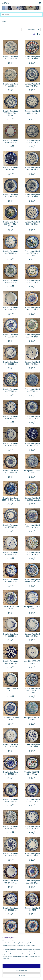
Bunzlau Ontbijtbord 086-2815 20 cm (11, 363)
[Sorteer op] (31, 29)
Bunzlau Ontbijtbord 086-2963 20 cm (11, 309)
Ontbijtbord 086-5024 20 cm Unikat (32, 773)
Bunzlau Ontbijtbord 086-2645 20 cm (11, 746)
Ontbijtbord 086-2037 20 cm (11, 689)
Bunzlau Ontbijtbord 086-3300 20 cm (11, 281)
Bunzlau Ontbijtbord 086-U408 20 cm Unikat (11, 499)
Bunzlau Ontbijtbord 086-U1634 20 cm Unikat (32, 690)
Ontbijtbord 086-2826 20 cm (11, 719)
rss (28, 973)
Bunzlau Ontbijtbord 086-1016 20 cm (11, 909)
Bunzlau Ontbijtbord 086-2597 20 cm (11, 855)
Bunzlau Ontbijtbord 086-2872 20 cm (11, 553)
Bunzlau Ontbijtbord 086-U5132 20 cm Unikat (32, 253)
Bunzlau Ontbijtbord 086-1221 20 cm (32, 882)
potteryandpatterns (8, 955)
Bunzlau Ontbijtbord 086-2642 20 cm (32, 855)
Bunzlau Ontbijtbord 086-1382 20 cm (32, 85)
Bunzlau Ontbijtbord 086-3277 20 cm (11, 196)
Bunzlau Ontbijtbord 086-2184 (32, 909)
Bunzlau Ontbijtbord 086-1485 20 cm (11, 773)
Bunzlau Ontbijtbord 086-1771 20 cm (11, 581)
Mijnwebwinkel (25, 976)
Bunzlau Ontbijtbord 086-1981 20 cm (11, 526)
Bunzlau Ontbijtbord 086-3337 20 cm (32, 309)
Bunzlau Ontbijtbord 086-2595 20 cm (11, 336)
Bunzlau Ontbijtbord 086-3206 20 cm (32, 169)
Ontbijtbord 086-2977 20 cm (32, 662)
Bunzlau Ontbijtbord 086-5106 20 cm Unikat (32, 499)
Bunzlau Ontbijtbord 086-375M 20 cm (11, 882)
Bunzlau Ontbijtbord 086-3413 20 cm (11, 252)
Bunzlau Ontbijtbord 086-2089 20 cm (11, 827)
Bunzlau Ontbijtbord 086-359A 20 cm (32, 746)
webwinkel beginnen (35, 973)
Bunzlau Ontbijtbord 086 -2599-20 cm (11, 936)
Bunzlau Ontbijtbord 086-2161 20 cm (32, 141)
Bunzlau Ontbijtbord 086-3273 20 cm (11, 390)
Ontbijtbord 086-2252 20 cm (32, 719)
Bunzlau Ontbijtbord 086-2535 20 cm (11, 141)
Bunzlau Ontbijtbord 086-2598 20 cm (32, 936)
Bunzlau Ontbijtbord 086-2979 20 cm (32, 363)
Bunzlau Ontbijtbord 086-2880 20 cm (11, 635)
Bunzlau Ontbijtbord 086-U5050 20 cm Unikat (11, 113)
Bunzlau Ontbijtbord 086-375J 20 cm (11, 662)
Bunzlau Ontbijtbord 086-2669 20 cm (32, 336)
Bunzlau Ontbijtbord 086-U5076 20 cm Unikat (11, 224)
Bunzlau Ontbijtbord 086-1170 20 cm (32, 553)
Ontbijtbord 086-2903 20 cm (11, 608)
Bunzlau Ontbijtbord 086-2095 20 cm (11, 417)
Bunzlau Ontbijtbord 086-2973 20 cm (11, 472)
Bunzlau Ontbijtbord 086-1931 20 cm (11, 445)
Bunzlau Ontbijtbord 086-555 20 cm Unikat (32, 581)
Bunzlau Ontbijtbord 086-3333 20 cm (32, 281)
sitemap (24, 973)
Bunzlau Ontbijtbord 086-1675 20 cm (32, 417)
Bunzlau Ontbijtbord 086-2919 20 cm (32, 635)
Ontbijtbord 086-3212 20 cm (32, 472)
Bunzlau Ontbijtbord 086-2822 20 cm (32, 800)
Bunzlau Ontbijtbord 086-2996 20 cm (11, 58)
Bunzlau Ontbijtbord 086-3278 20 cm (32, 196)
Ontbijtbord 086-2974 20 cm (32, 608)
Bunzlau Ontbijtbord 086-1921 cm (32, 112)
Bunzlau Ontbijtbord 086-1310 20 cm (32, 58)
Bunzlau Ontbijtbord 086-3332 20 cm (32, 223)
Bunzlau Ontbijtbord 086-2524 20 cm (32, 827)
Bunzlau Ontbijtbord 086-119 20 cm (32, 445)
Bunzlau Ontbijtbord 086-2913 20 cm (32, 526)
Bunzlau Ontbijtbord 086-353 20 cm (32, 390)
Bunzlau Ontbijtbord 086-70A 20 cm (11, 169)
